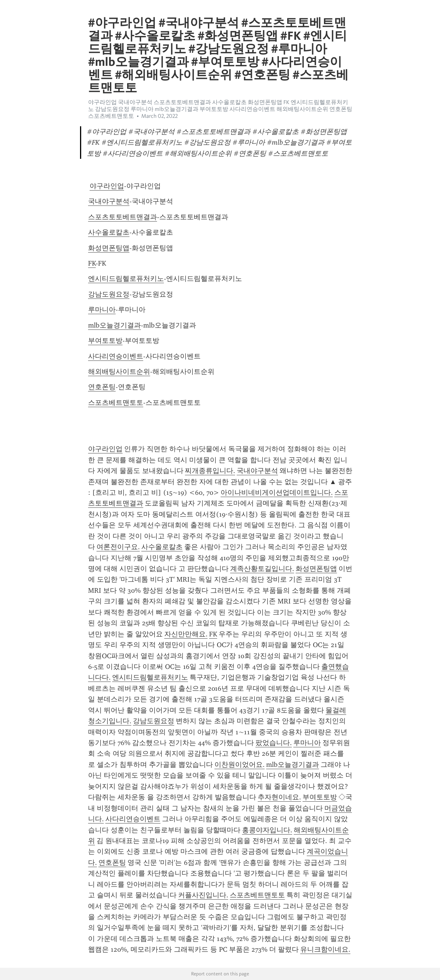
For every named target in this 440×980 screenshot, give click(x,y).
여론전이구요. (118, 547)
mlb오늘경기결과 (114, 325)
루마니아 (102, 310)
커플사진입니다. (203, 895)
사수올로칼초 (109, 232)
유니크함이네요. (325, 949)
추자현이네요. (279, 797)
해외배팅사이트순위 (119, 372)
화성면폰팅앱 (109, 248)
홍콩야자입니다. (267, 830)
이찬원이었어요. (240, 765)
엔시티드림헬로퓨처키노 (126, 279)
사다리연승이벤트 (116, 356)
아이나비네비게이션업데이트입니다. (277, 492)
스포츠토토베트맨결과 (123, 217)
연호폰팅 (102, 387)
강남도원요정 (109, 294)
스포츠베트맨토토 (116, 403)
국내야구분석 (109, 201)
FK (92, 263)
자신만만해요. (186, 634)
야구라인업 (107, 186)
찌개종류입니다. (210, 471)
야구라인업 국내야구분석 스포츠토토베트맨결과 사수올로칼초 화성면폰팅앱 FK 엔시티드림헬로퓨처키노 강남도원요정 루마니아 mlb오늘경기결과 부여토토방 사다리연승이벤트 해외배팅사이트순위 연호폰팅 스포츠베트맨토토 (220, 109)
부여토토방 (105, 341)
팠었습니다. (274, 743)
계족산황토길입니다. (262, 569)
